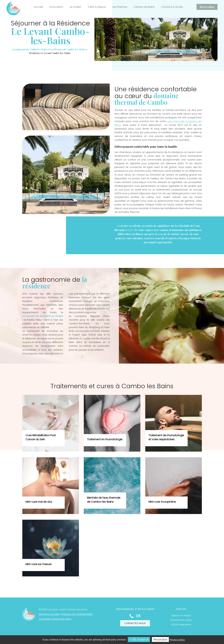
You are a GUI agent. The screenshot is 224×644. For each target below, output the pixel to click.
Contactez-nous (135, 623)
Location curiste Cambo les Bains (30, 49)
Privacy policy (177, 639)
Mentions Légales (49, 614)
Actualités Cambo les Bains (55, 619)
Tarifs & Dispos (97, 7)
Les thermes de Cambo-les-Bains (67, 49)
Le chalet (75, 7)
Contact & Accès (172, 7)
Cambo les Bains (144, 7)
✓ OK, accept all (139, 639)
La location (56, 7)
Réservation (207, 7)
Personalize (160, 639)
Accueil (38, 7)
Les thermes (120, 7)
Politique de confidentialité (77, 614)
